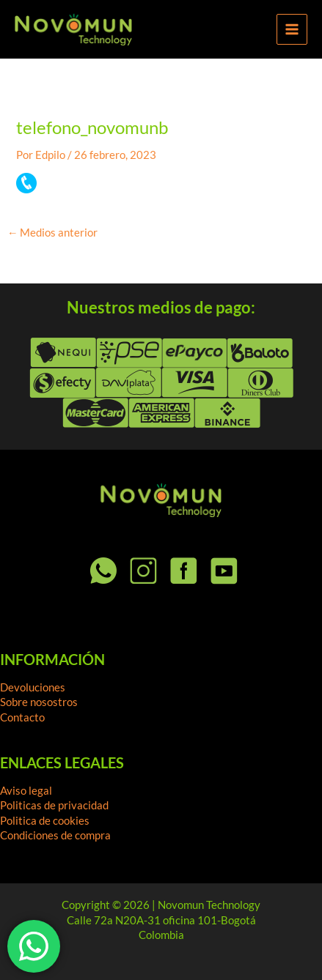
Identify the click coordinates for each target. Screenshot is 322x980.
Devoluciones (33, 687)
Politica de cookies (45, 821)
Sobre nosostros (39, 702)
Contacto (22, 717)
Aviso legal (26, 791)
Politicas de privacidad (54, 805)
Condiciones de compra (55, 835)
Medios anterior (53, 233)
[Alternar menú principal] (292, 29)
